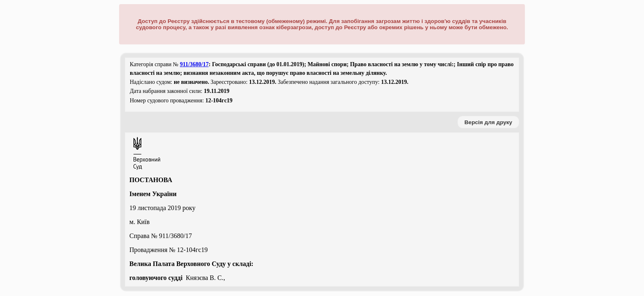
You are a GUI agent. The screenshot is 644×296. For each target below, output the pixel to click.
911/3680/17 (194, 64)
